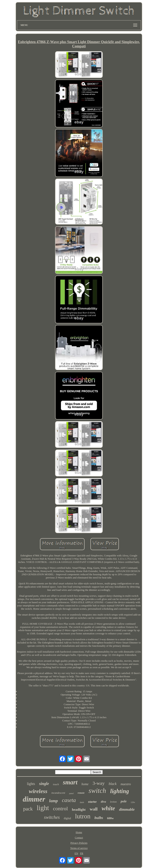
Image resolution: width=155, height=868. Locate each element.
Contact (79, 838)
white (108, 808)
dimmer (34, 799)
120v (133, 802)
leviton (113, 802)
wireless (38, 791)
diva (103, 802)
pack (28, 809)
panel (71, 793)
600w (110, 818)
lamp (54, 801)
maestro (126, 784)
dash (82, 802)
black (113, 784)
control (61, 809)
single (44, 784)
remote (81, 793)
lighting (120, 791)
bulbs (99, 818)
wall (94, 809)
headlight (79, 810)
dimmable (127, 809)
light (43, 808)
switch (97, 791)
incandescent (58, 793)
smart (70, 782)
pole (124, 801)
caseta (69, 800)
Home (79, 832)
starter (92, 802)
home (85, 784)
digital (67, 818)
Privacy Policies (79, 843)
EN (76, 853)
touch (56, 784)
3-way (98, 783)
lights (31, 784)
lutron (83, 816)
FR (82, 853)
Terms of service (79, 848)
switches (52, 817)
